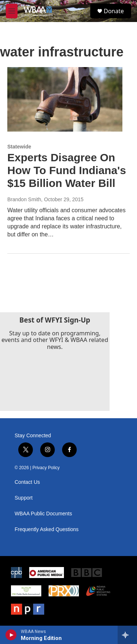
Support (24, 498)
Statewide (19, 147)
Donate (114, 11)
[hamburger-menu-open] (12, 11)
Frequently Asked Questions (47, 529)
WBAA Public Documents (43, 514)
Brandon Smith (24, 199)
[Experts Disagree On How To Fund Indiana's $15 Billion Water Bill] (65, 99)
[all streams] (127, 635)
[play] (11, 635)
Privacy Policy (46, 468)
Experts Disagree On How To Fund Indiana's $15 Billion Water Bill (67, 170)
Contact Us (27, 482)
